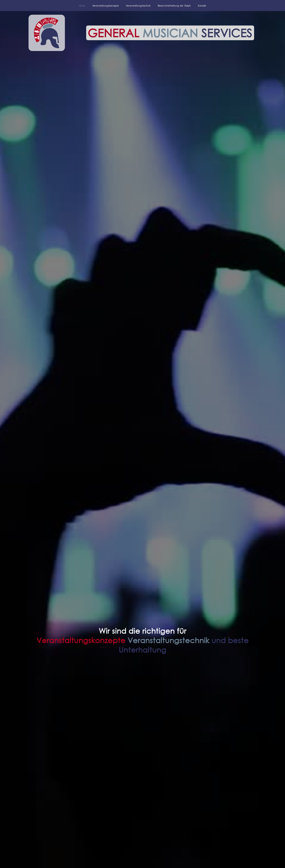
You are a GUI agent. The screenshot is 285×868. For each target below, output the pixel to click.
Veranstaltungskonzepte (106, 6)
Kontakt (202, 6)
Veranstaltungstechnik (138, 6)
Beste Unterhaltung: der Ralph (174, 6)
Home (82, 6)
